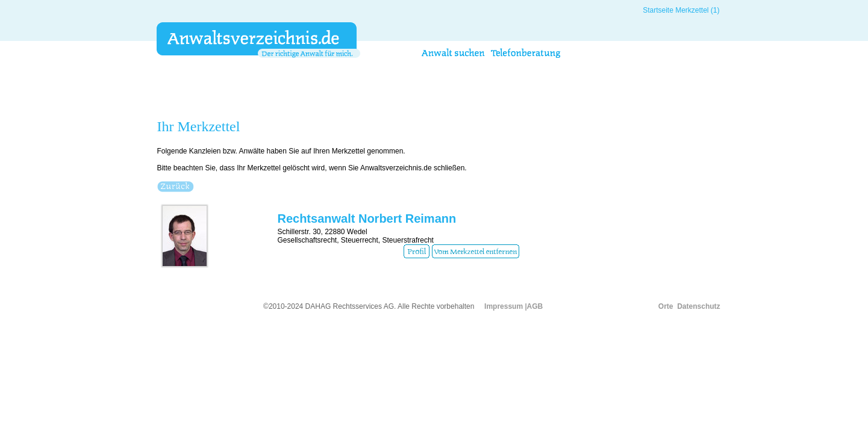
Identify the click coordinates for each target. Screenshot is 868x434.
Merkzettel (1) (697, 10)
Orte (666, 306)
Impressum (504, 306)
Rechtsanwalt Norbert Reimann (367, 219)
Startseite (658, 10)
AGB (535, 306)
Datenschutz (698, 306)
